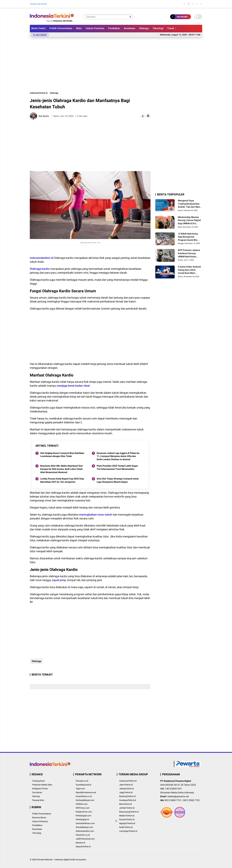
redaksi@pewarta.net (178, 796)
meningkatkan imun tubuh (96, 515)
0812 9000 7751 (173, 800)
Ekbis (79, 28)
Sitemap (36, 796)
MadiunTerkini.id (127, 816)
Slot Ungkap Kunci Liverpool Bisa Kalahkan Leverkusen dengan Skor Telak (62, 455)
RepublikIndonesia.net (86, 792)
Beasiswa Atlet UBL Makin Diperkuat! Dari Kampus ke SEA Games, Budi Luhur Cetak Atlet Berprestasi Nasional (62, 469)
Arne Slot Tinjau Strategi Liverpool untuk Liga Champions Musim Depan (118, 480)
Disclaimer (37, 792)
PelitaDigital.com (83, 816)
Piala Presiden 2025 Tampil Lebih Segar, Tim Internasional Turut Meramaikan (117, 467)
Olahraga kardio (40, 269)
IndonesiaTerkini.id (39, 93)
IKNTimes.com (83, 808)
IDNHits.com (82, 804)
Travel (171, 28)
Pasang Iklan (38, 800)
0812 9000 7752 (191, 800)
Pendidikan (114, 28)
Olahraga (144, 28)
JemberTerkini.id (127, 808)
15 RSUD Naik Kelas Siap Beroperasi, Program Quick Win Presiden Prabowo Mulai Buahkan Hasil (188, 237)
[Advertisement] (116, 64)
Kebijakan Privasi (40, 789)
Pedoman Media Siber (42, 785)
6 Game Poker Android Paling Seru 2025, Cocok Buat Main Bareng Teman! (189, 270)
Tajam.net (80, 789)
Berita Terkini (39, 28)
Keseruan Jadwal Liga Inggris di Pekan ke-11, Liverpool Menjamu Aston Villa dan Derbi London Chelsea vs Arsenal (118, 456)
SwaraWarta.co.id (84, 796)
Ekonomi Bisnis (39, 818)
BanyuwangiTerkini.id (129, 812)
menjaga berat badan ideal (73, 386)
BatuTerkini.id (125, 804)
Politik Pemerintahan (61, 28)
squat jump (59, 580)
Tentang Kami (39, 781)
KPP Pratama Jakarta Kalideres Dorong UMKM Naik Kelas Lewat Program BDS (189, 253)
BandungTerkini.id (127, 796)
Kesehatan (130, 28)
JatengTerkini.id (126, 789)
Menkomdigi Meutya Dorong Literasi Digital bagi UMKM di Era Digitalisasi (189, 221)
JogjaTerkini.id (126, 792)
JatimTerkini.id (126, 785)
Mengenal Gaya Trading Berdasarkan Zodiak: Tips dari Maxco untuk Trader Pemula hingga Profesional (190, 204)
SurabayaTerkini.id (128, 800)
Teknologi (158, 28)
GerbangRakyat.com (85, 800)
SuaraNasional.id (83, 785)
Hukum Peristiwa (95, 28)
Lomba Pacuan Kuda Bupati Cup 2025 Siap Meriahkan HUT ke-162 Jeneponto (62, 480)
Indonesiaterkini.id (42, 258)
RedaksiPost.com (84, 812)
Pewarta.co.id (82, 781)
